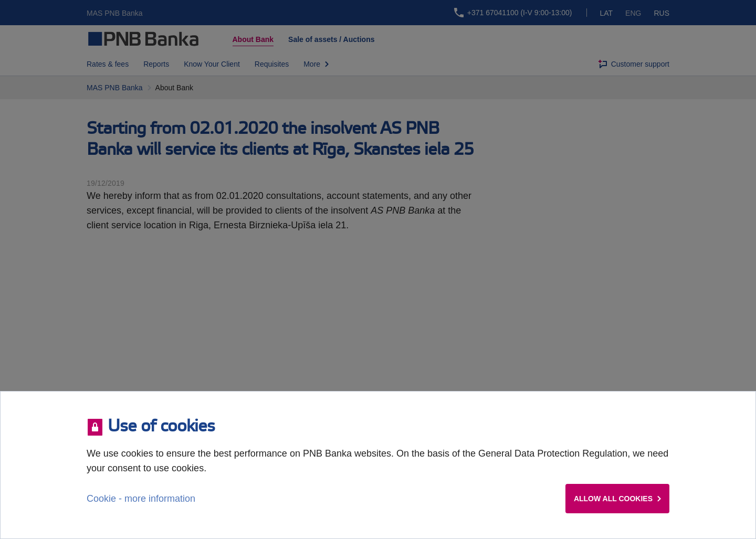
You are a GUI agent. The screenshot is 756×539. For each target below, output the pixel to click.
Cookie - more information (141, 499)
